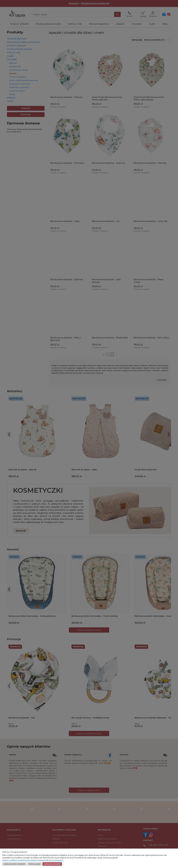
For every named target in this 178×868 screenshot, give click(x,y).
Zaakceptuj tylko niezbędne (14, 864)
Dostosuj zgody (34, 864)
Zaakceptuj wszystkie (52, 864)
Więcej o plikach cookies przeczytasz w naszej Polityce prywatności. (33, 860)
